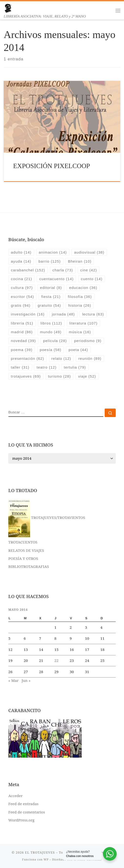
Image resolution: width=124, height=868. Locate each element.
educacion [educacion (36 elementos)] (83, 288)
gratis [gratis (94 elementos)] (21, 305)
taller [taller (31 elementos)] (20, 367)
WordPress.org (21, 820)
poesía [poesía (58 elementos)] (50, 350)
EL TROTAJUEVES (40, 852)
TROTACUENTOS (23, 542)
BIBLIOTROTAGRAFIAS (29, 566)
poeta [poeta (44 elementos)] (78, 350)
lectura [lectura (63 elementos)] (93, 314)
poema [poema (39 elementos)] (22, 350)
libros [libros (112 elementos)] (51, 323)
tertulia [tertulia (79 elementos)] (75, 367)
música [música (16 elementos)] (80, 332)
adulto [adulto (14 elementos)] (21, 252)
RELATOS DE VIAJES (26, 550)
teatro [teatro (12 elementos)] (47, 367)
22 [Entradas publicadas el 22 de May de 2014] (56, 660)
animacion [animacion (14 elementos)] (53, 252)
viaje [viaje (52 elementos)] (87, 376)
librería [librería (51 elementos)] (22, 323)
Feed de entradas (23, 804)
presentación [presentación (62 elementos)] (28, 358)
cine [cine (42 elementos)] (89, 270)
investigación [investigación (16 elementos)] (28, 314)
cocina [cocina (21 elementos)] (22, 279)
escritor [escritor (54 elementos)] (23, 297)
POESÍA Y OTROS (23, 558)
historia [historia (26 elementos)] (80, 305)
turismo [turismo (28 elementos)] (59, 376)
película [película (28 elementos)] (55, 341)
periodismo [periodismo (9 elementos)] (88, 341)
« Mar (13, 680)
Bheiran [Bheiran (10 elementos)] (80, 261)
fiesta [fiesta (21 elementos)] (51, 297)
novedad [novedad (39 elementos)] (23, 341)
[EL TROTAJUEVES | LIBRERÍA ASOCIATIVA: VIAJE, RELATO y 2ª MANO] (8, 8)
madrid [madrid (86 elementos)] (22, 332)
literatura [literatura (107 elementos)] (83, 323)
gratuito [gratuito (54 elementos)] (49, 305)
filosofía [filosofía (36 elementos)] (80, 297)
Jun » (26, 680)
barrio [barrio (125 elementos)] (50, 261)
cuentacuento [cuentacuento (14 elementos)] (56, 279)
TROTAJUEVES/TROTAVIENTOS (47, 517)
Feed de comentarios (27, 812)
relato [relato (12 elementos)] (61, 358)
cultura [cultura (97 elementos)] (22, 288)
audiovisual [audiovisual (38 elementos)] (89, 252)
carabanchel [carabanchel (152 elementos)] (28, 270)
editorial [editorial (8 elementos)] (51, 288)
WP (46, 859)
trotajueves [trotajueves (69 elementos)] (26, 376)
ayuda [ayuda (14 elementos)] (21, 261)
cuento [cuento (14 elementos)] (92, 279)
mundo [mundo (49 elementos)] (51, 332)
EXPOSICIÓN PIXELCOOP (52, 166)
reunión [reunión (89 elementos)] (90, 358)
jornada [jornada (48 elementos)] (63, 314)
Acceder (15, 796)
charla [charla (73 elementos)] (63, 270)
